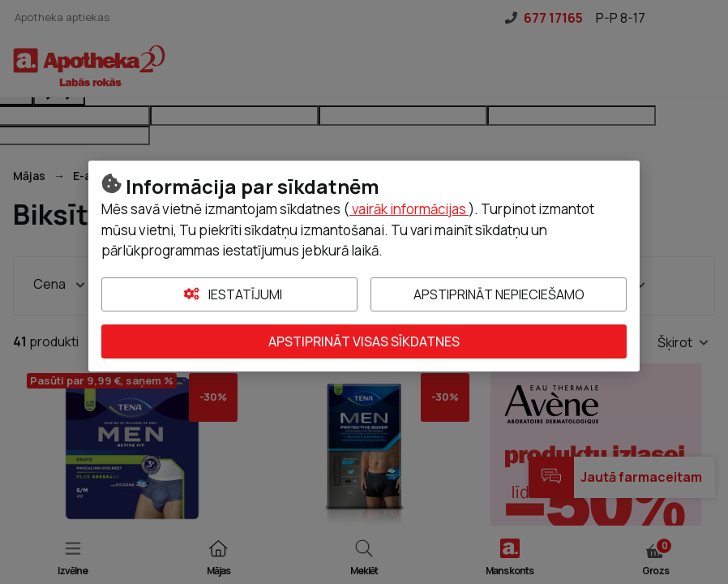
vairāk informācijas (409, 209)
